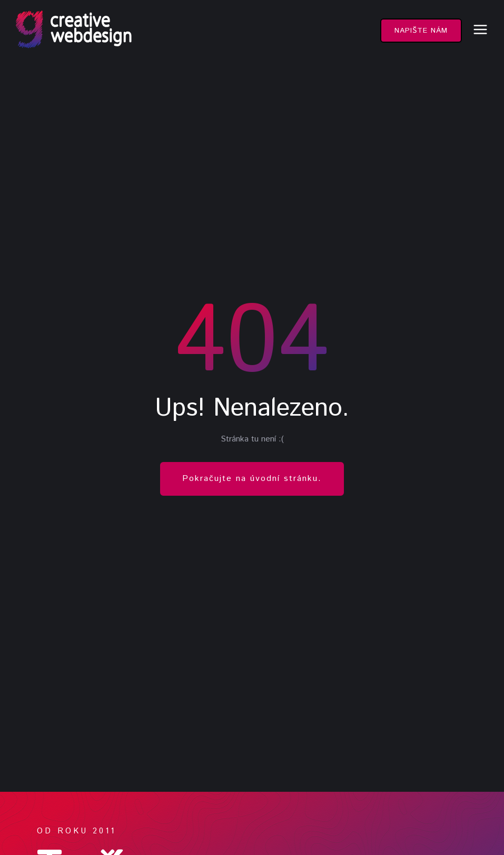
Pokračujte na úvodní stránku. (252, 479)
